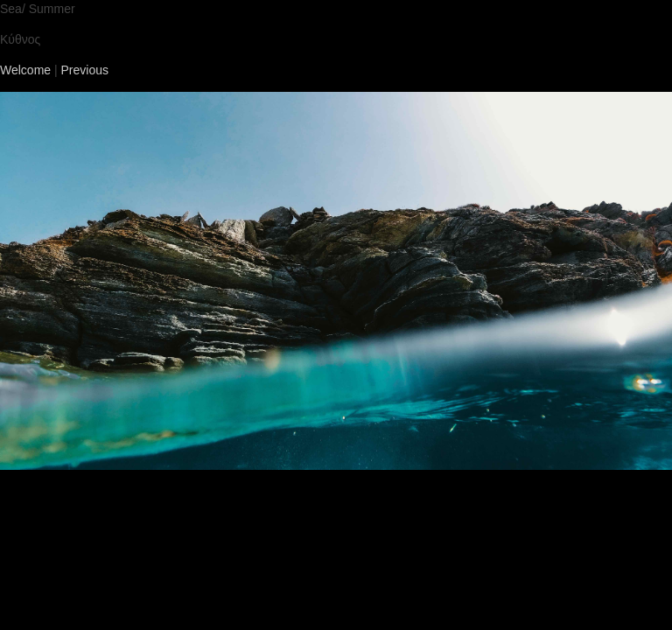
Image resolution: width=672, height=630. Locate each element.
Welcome (25, 70)
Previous (85, 70)
